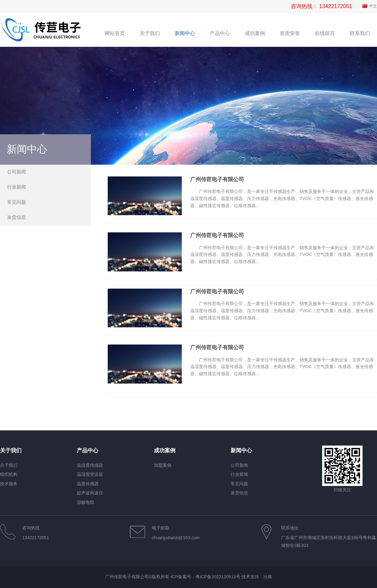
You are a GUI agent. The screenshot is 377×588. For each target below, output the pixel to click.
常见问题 (16, 202)
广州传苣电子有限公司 (217, 179)
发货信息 (16, 217)
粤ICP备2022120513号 (218, 577)
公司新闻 (16, 172)
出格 (268, 577)
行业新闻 (16, 187)
